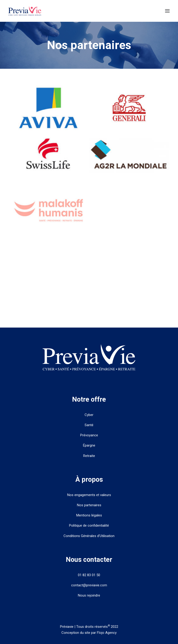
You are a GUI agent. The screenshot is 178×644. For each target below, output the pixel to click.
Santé (89, 425)
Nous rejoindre (89, 595)
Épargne (89, 445)
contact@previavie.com (89, 585)
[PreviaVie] (25, 11)
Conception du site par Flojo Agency (89, 633)
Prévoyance (89, 435)
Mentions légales (89, 515)
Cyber (89, 415)
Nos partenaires (89, 505)
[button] (167, 11)
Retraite (89, 456)
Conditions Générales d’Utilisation (89, 536)
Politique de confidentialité (89, 525)
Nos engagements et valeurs (89, 495)
